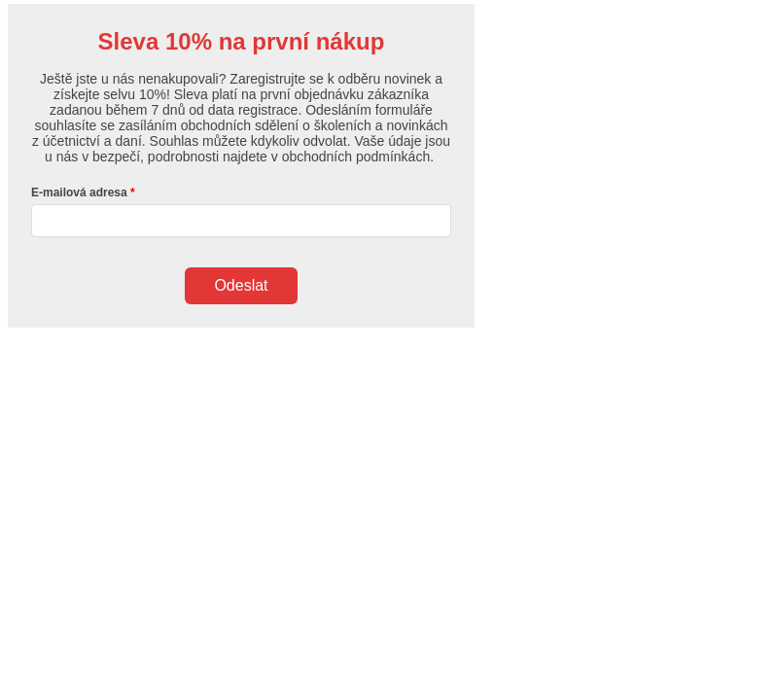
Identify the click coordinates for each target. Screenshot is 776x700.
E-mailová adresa (79, 192)
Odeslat (241, 285)
